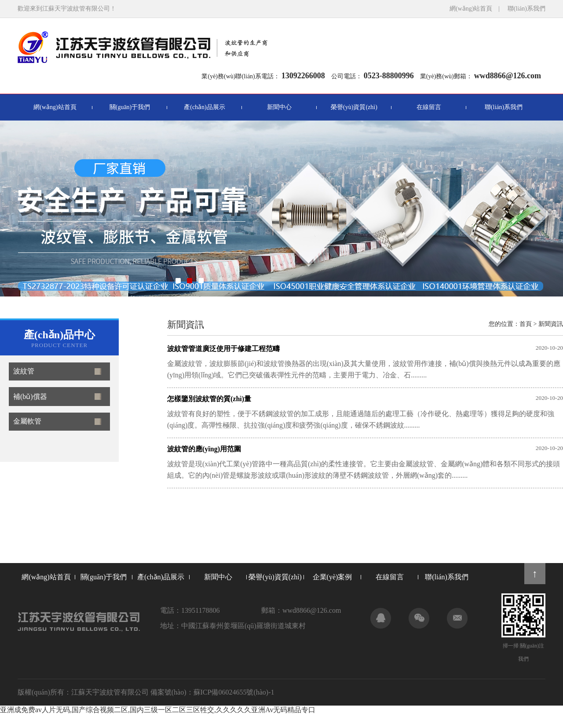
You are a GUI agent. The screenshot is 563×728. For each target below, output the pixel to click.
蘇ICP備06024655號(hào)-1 (234, 692)
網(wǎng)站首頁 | (478, 9)
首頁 (526, 324)
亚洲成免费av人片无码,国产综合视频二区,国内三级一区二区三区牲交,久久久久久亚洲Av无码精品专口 (158, 710)
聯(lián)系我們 (526, 9)
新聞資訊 (551, 324)
